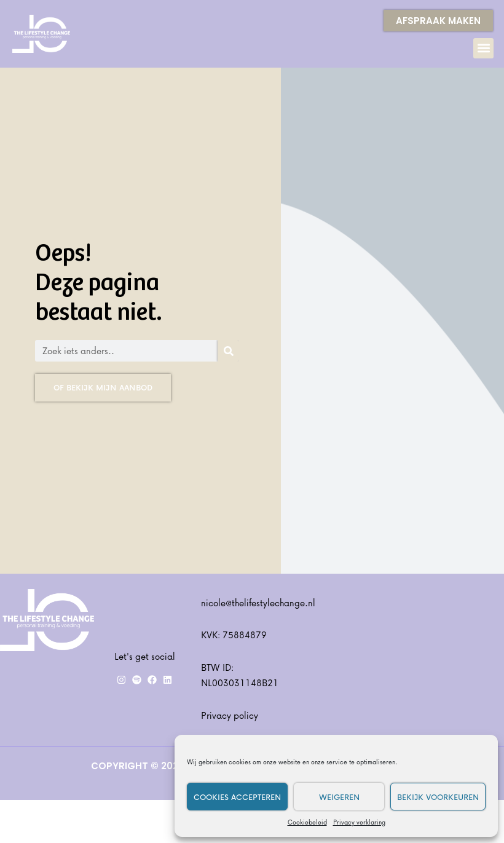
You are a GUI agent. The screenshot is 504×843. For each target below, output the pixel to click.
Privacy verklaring (359, 822)
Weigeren (339, 797)
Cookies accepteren (237, 797)
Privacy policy (230, 715)
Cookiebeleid (307, 822)
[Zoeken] (228, 351)
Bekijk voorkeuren (438, 797)
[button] (483, 48)
